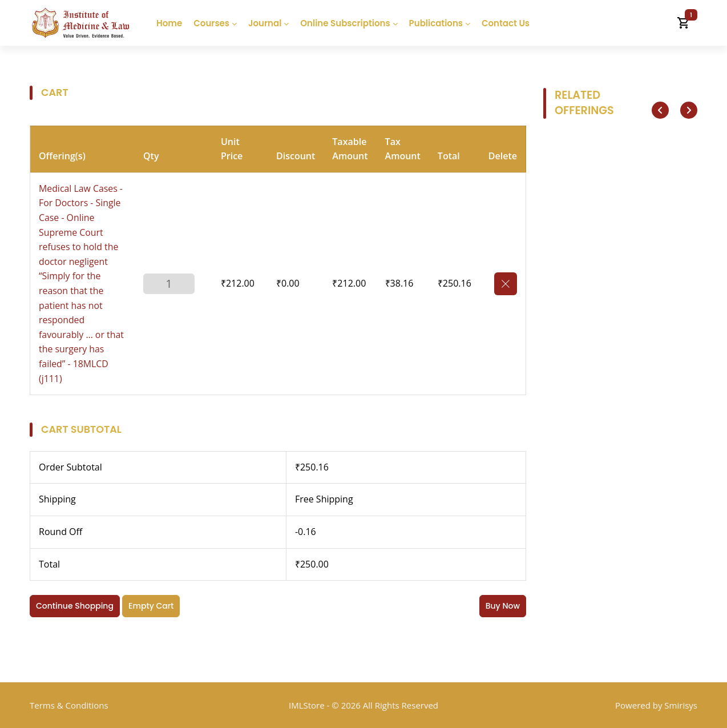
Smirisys (681, 705)
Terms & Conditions (69, 705)
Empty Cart (151, 606)
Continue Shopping (75, 606)
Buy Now (503, 606)
